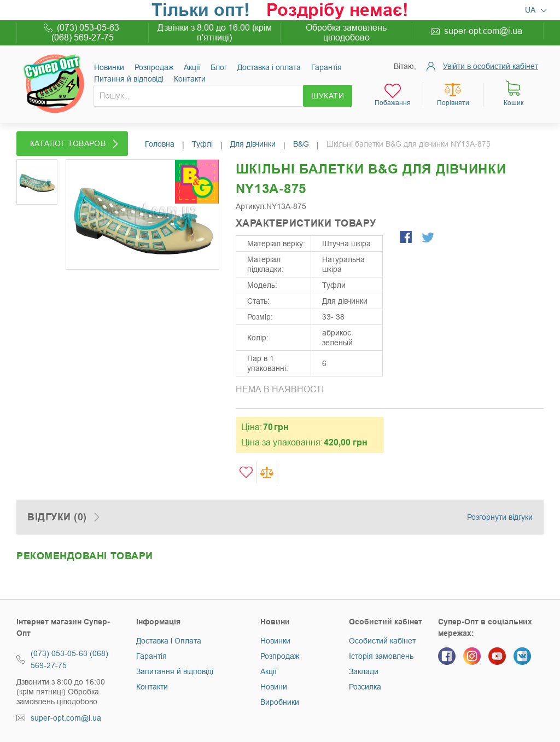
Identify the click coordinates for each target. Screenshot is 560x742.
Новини (274, 687)
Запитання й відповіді (175, 671)
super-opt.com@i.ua (483, 31)
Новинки (109, 67)
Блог (219, 67)
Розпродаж (154, 67)
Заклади (364, 671)
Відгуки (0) (57, 517)
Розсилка (365, 687)
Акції (192, 67)
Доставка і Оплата (169, 641)
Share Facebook (407, 238)
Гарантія (326, 67)
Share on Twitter (429, 238)
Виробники (280, 702)
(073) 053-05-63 (88, 28)
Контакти (190, 79)
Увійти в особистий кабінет (491, 66)
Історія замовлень (381, 656)
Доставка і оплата (269, 67)
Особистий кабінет (382, 641)
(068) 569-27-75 (83, 37)
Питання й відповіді (129, 79)
